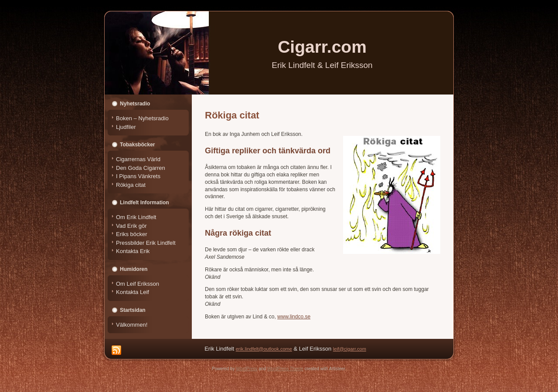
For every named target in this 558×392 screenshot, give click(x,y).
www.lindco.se (294, 317)
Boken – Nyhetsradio (142, 118)
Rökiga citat (131, 185)
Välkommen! (132, 325)
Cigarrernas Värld (138, 159)
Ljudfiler (126, 127)
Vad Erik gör (131, 226)
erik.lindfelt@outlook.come (264, 349)
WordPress (247, 369)
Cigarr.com (322, 47)
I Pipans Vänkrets (138, 176)
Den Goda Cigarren (141, 168)
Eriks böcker (132, 234)
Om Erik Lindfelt (136, 217)
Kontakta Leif (133, 292)
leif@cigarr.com (350, 349)
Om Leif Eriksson (138, 284)
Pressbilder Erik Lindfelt (146, 243)
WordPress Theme (285, 369)
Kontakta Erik (133, 251)
